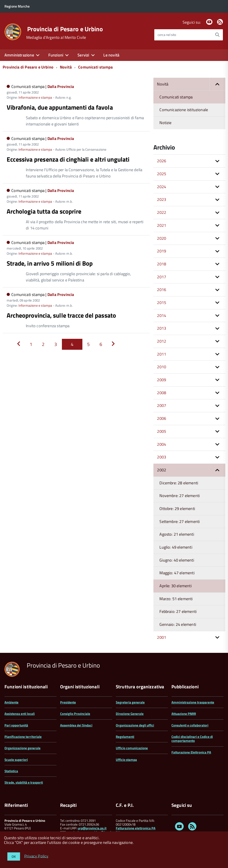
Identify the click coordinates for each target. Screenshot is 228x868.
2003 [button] (162, 457)
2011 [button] (162, 354)
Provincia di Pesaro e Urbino (65, 29)
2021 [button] (162, 225)
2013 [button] (162, 328)
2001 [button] (162, 637)
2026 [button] (162, 161)
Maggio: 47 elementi (177, 573)
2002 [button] (162, 470)
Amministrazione (19, 55)
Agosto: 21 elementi (177, 534)
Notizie (165, 123)
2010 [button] (162, 367)
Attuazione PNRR (184, 714)
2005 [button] (162, 431)
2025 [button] (162, 174)
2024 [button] (162, 187)
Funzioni (56, 55)
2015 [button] (162, 303)
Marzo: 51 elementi (176, 599)
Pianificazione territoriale (23, 737)
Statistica (11, 771)
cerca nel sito (167, 35)
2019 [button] (162, 251)
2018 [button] (162, 264)
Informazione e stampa (35, 97)
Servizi (83, 55)
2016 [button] (162, 290)
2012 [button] (162, 341)
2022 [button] (162, 212)
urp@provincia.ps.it (92, 828)
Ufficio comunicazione (132, 748)
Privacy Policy (36, 856)
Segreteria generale (130, 702)
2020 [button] (162, 238)
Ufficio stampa (126, 760)
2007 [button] (162, 405)
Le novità (111, 55)
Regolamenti (125, 737)
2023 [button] (162, 199)
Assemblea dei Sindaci (76, 725)
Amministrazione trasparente (193, 702)
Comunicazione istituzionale (184, 110)
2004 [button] (162, 444)
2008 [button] (162, 393)
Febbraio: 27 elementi (178, 611)
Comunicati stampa (95, 67)
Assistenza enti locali (20, 714)
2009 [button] (162, 380)
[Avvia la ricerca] (217, 35)
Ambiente (11, 702)
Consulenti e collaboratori (190, 725)
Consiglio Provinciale (75, 714)
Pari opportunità (16, 725)
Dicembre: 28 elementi (179, 483)
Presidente (68, 702)
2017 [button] (162, 277)
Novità (66, 67)
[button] (217, 84)
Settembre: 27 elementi (180, 521)
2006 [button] (162, 418)
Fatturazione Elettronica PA (191, 752)
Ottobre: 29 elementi (177, 509)
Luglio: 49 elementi (176, 547)
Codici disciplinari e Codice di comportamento (192, 739)
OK (14, 857)
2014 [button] (162, 315)
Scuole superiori (16, 760)
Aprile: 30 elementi (175, 586)
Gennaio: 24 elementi (178, 624)
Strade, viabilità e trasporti (24, 782)
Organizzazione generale (22, 748)
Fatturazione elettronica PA (136, 828)
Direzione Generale (130, 714)
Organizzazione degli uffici (135, 725)
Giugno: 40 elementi (177, 560)
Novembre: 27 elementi (180, 496)
